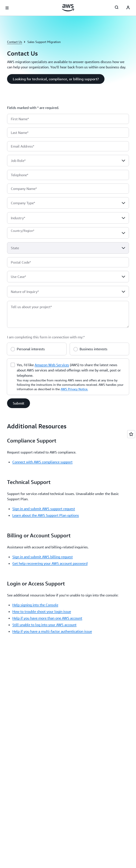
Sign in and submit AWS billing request (43, 557)
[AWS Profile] (128, 8)
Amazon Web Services (52, 365)
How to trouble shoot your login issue (42, 611)
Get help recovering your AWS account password (50, 563)
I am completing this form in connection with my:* (46, 337)
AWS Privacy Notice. (74, 389)
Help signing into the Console (35, 605)
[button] (56, 79)
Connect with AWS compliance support (42, 462)
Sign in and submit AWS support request (44, 509)
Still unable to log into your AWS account (44, 625)
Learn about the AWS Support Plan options (46, 515)
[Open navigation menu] (7, 8)
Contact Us (15, 42)
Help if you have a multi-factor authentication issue (52, 631)
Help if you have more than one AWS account (47, 618)
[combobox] (68, 161)
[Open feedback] (131, 434)
